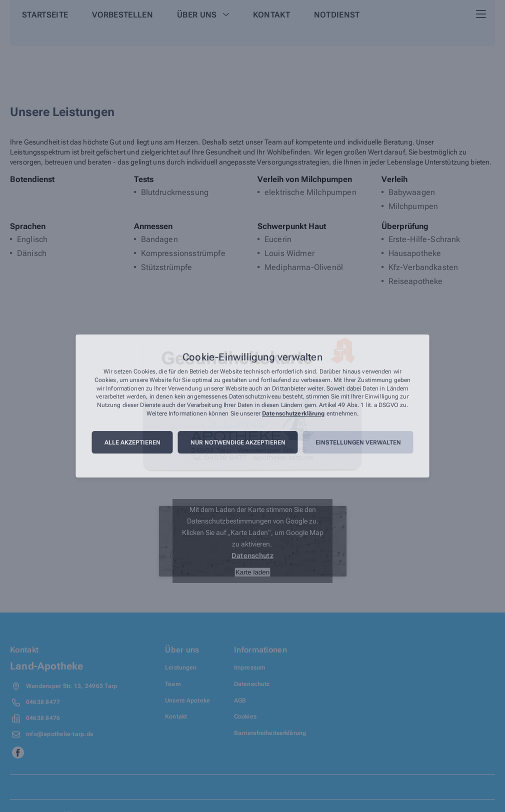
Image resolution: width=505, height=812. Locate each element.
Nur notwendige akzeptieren (238, 442)
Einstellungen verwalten (358, 442)
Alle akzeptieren (132, 442)
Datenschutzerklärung (293, 413)
